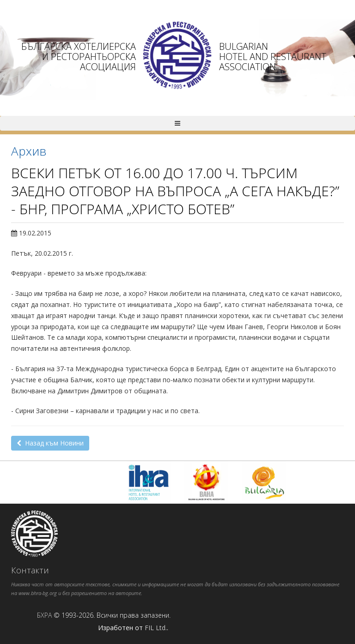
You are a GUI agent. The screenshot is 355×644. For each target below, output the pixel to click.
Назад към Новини (50, 443)
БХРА (44, 615)
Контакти (30, 570)
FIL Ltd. (156, 628)
